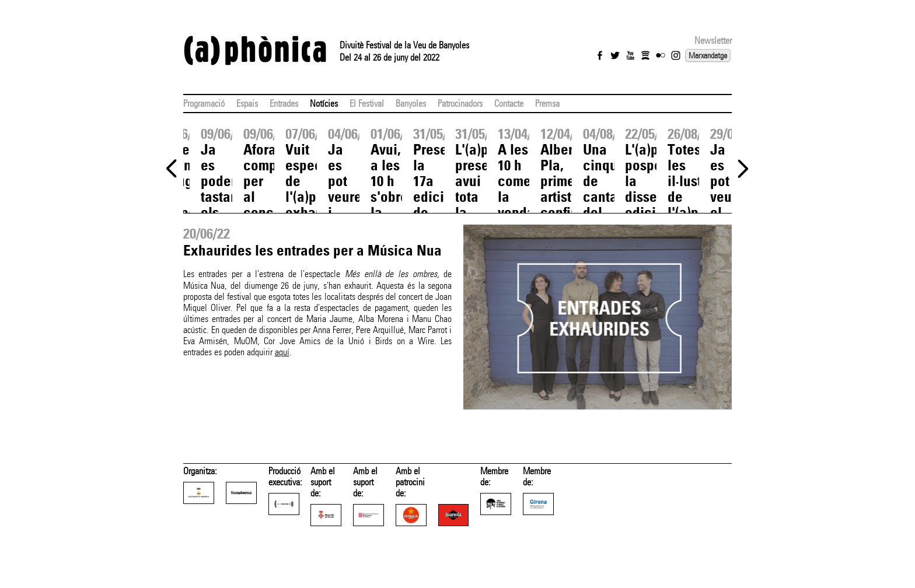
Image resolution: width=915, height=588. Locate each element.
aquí (282, 352)
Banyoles (411, 104)
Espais (247, 104)
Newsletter (713, 41)
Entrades (284, 104)
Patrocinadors (460, 104)
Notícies (324, 104)
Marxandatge (708, 55)
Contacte (509, 104)
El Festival (367, 104)
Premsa (547, 104)
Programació (204, 104)
